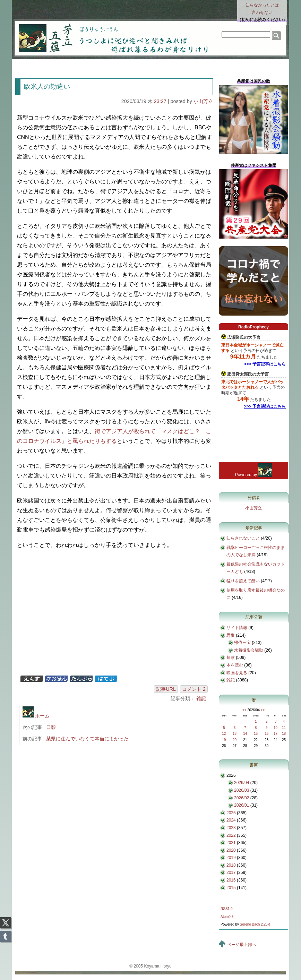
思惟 (231, 635)
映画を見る (237, 673)
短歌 (231, 657)
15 (256, 734)
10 (276, 728)
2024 (231, 820)
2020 (231, 850)
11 (284, 728)
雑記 (201, 698)
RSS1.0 (226, 909)
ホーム (36, 716)
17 (276, 734)
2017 (231, 872)
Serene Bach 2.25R (255, 924)
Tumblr (6, 934)
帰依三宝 (242, 643)
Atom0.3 (227, 917)
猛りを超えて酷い (243, 581)
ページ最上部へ (242, 945)
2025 (231, 813)
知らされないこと (243, 538)
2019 (231, 858)
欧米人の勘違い (47, 87)
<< (244, 710)
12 (224, 734)
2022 (231, 835)
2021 (231, 843)
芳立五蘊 (41, 33)
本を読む (235, 665)
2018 (231, 865)
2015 (231, 888)
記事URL (166, 689)
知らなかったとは (262, 10)
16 (266, 734)
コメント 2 (194, 689)
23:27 (160, 101)
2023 (231, 828)
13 (235, 734)
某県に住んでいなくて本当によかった (87, 739)
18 (284, 734)
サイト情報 (237, 628)
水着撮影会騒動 (249, 650)
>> (263, 710)
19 (224, 740)
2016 (231, 880)
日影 (51, 727)
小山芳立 (203, 101)
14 (245, 734)
